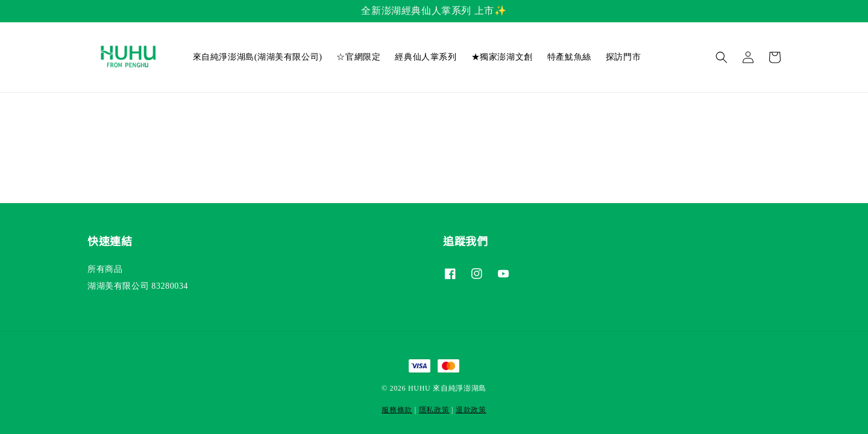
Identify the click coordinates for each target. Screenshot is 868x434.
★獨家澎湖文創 (502, 57)
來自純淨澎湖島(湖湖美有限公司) (258, 57)
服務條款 (397, 410)
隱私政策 (434, 410)
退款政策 (471, 410)
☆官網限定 (358, 57)
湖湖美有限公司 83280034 (138, 286)
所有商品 (105, 269)
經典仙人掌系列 (426, 57)
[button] (722, 57)
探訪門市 (623, 57)
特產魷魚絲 (569, 57)
